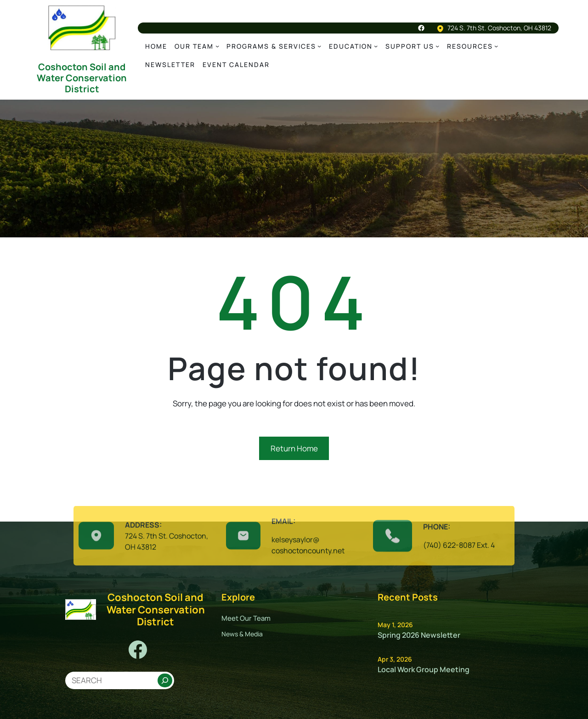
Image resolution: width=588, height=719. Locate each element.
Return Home (294, 448)
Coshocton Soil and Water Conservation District (82, 78)
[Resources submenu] (496, 46)
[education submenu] (376, 46)
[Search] (165, 680)
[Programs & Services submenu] (319, 46)
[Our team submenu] (217, 46)
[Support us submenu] (437, 46)
